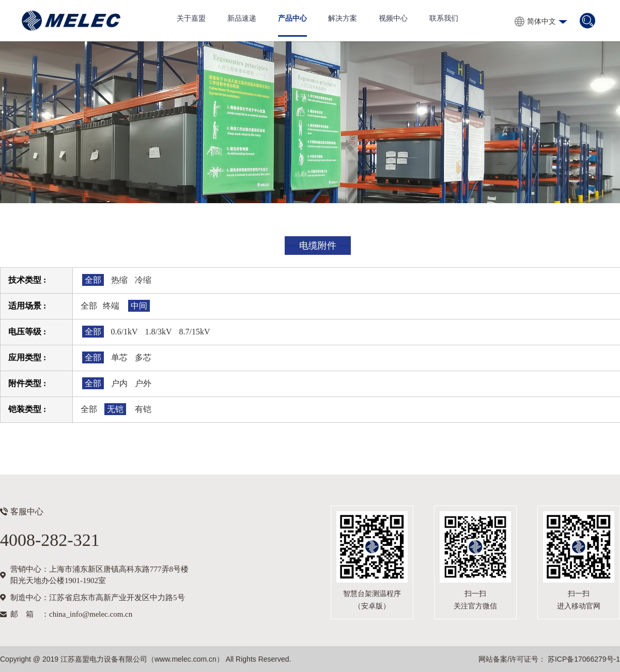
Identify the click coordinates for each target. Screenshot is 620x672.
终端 (111, 306)
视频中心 (393, 18)
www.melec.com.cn (185, 659)
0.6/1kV (125, 332)
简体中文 (541, 21)
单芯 (119, 357)
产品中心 (292, 18)
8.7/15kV (195, 332)
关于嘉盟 (191, 18)
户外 (143, 383)
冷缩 (143, 280)
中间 (139, 306)
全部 (93, 280)
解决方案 (343, 18)
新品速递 (242, 18)
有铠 (143, 409)
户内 (119, 383)
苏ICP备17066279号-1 (583, 659)
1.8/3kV (159, 332)
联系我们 (444, 18)
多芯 (143, 357)
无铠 (115, 409)
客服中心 (27, 511)
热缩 (119, 280)
